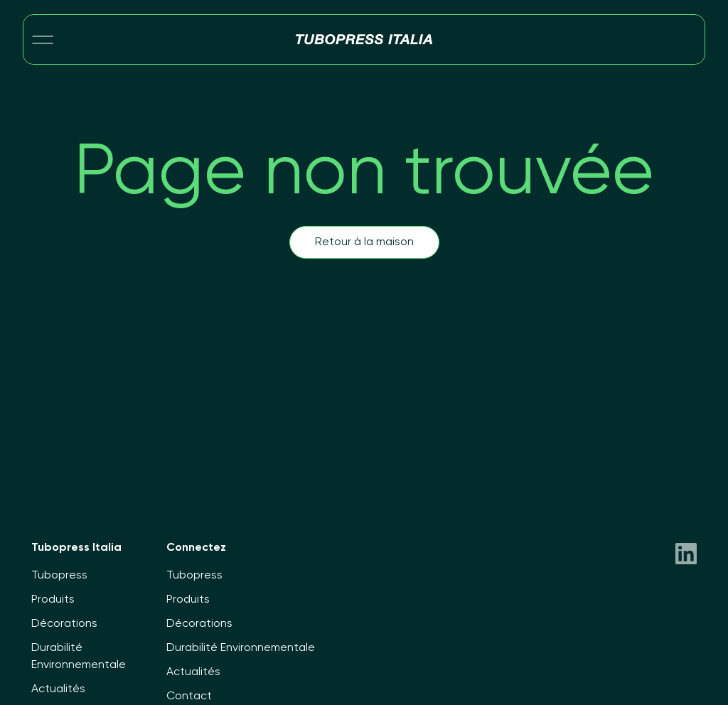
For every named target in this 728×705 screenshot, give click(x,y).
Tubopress (59, 576)
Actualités (58, 689)
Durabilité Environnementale (241, 648)
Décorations (64, 624)
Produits (53, 600)
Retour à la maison (364, 242)
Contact (189, 696)
